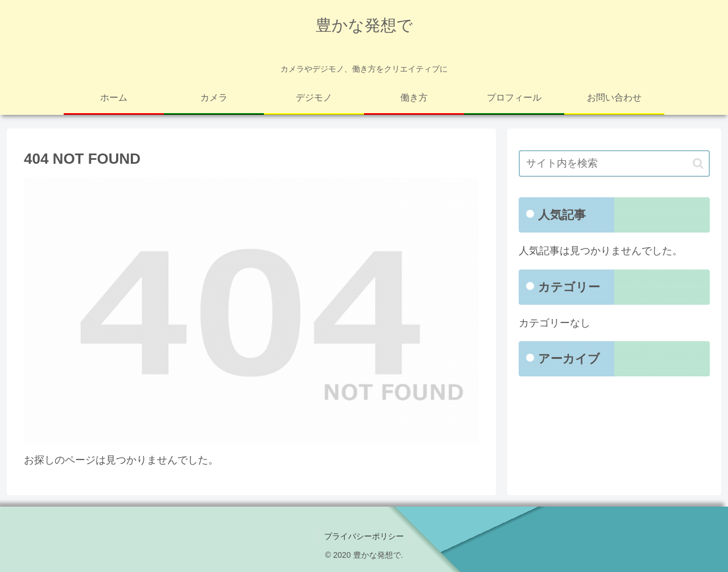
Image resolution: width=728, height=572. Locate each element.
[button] (698, 163)
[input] (614, 163)
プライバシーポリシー (364, 536)
